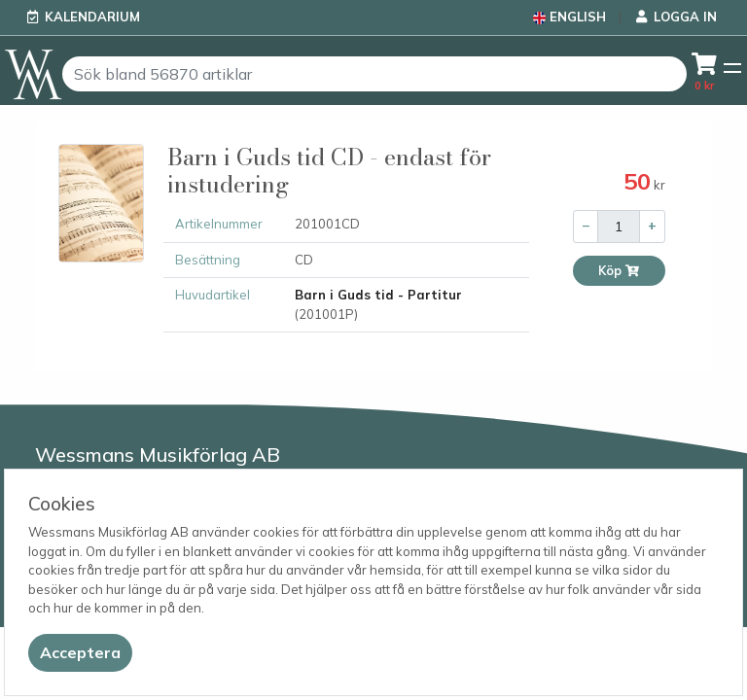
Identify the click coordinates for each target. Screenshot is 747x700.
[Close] (80, 653)
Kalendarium (92, 17)
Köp (619, 271)
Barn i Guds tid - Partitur (378, 295)
